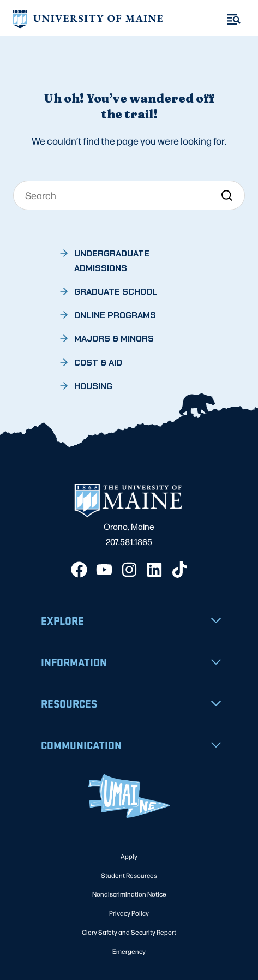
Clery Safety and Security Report (129, 932)
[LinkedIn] (154, 570)
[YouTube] (104, 570)
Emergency (129, 951)
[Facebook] (79, 570)
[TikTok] (179, 570)
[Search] (129, 195)
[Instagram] (129, 570)
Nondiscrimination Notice (129, 894)
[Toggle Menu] (234, 19)
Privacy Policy (129, 913)
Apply (129, 856)
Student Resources (129, 875)
